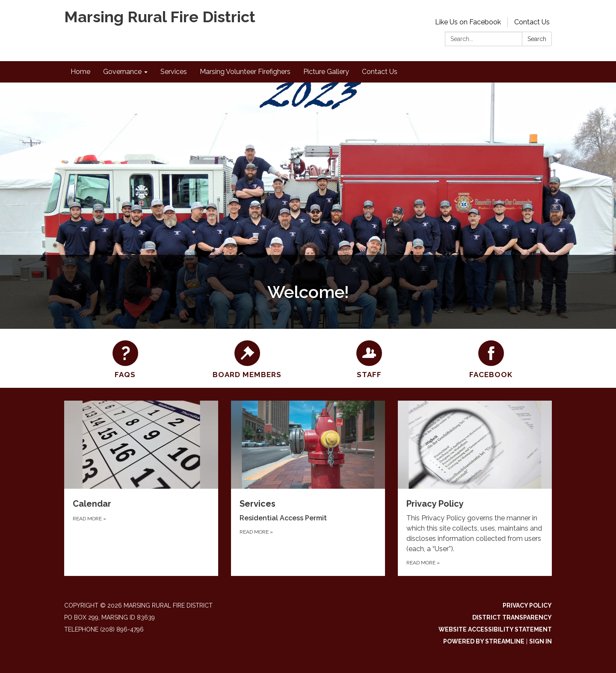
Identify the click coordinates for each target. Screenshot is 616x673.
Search (537, 39)
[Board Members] (247, 358)
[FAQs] (125, 358)
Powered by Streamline (484, 641)
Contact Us (532, 22)
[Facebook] (491, 358)
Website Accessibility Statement (495, 629)
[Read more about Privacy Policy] (475, 488)
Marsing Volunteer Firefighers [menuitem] (245, 72)
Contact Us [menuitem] (380, 72)
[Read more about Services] (308, 488)
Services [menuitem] (174, 72)
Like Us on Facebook (468, 22)
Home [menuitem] (80, 72)
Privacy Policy (527, 605)
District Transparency (512, 617)
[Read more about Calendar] (141, 488)
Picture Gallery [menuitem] (326, 72)
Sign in (540, 641)
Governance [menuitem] (122, 72)
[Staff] (369, 358)
